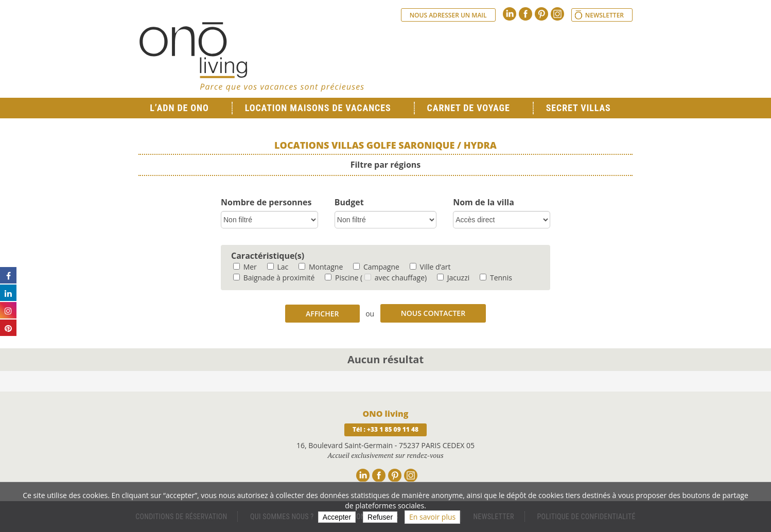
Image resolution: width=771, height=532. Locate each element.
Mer (245, 267)
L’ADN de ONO (179, 108)
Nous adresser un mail (448, 15)
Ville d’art (430, 267)
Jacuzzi (453, 278)
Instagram (557, 14)
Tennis (496, 278)
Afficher (322, 314)
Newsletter (604, 15)
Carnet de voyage (469, 108)
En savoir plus (432, 517)
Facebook (525, 14)
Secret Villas (579, 108)
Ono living (252, 57)
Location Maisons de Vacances (318, 108)
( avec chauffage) (393, 278)
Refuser (380, 517)
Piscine (341, 278)
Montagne (321, 267)
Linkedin (510, 14)
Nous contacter (433, 313)
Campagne (376, 267)
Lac (278, 267)
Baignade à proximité (274, 278)
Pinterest (541, 14)
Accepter (337, 517)
